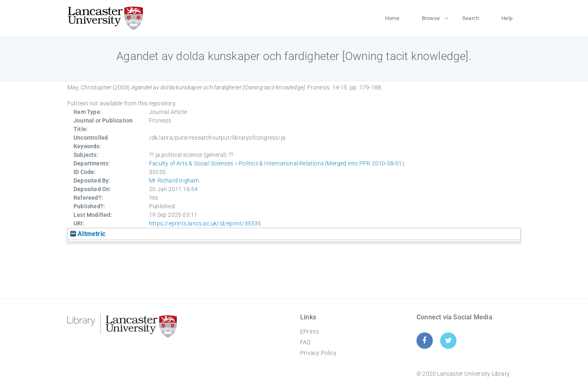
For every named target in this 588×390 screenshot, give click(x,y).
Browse (431, 18)
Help (507, 18)
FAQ (305, 342)
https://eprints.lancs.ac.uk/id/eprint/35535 (205, 223)
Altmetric (88, 234)
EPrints (310, 332)
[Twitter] (449, 340)
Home (392, 18)
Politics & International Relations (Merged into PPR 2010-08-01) (322, 163)
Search (471, 18)
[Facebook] (424, 340)
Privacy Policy (318, 353)
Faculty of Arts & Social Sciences (191, 163)
